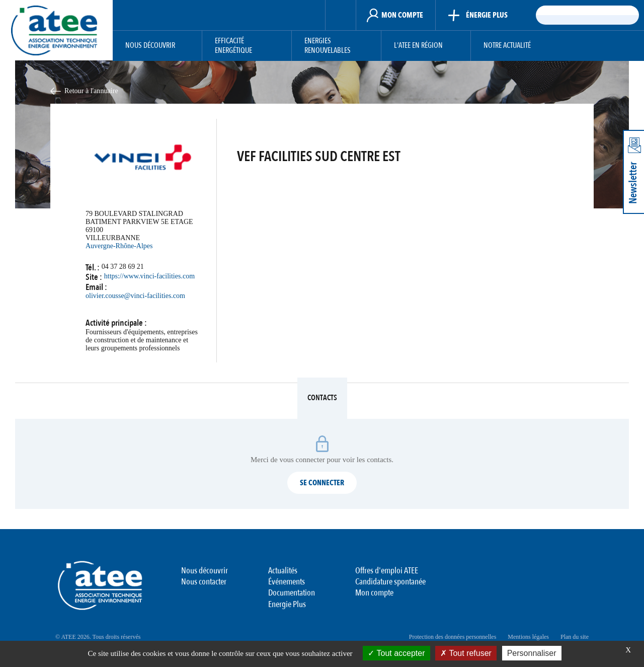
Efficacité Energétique (233, 46)
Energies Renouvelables (328, 46)
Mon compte (374, 593)
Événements (287, 582)
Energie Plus (287, 604)
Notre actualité (507, 46)
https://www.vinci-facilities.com (149, 276)
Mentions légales (528, 637)
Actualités (283, 571)
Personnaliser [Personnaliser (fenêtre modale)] (532, 653)
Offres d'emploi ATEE (387, 571)
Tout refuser (466, 653)
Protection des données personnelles (453, 637)
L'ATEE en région (418, 46)
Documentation (292, 593)
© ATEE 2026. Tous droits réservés (98, 637)
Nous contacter (204, 582)
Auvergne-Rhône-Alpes (119, 246)
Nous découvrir (150, 46)
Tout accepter (396, 653)
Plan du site (575, 637)
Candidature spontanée (390, 582)
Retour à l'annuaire (91, 91)
